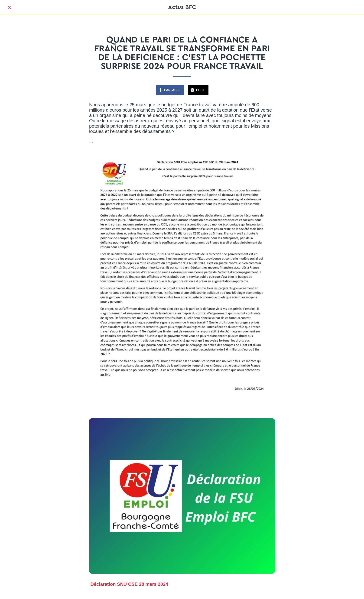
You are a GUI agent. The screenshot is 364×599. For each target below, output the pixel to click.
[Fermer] (9, 7)
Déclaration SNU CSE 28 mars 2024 (129, 584)
